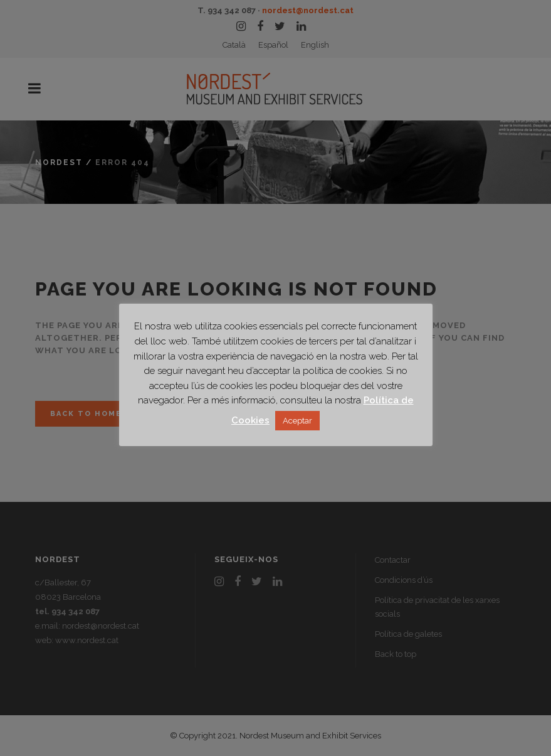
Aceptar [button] (297, 421)
